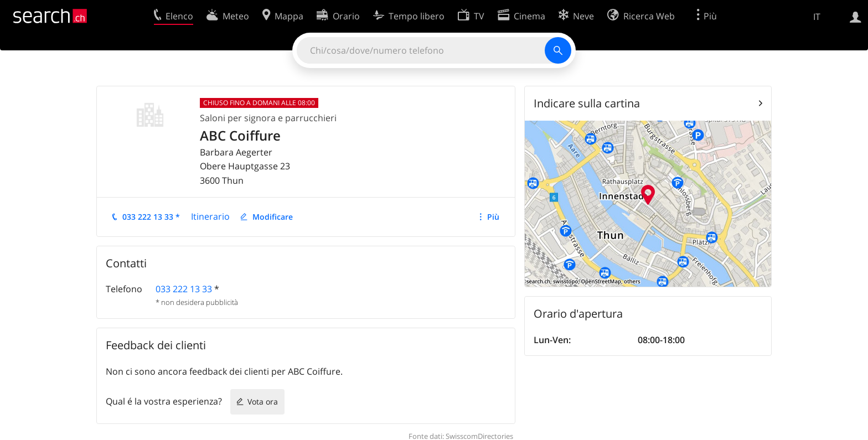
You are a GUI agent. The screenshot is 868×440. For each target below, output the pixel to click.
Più (493, 217)
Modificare (273, 217)
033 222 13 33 (184, 289)
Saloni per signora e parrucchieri (268, 118)
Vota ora (263, 402)
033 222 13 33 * (151, 217)
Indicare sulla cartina (587, 103)
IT (817, 17)
